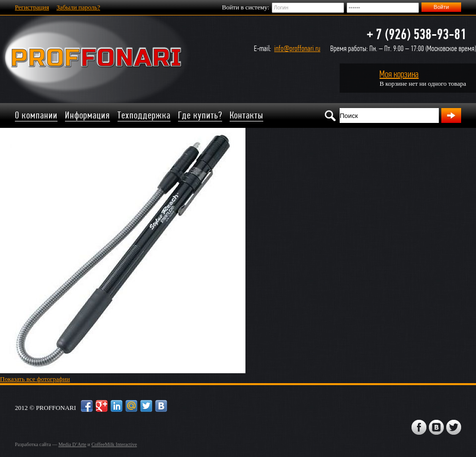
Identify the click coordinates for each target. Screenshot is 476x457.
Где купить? (200, 115)
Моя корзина (399, 74)
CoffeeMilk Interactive (114, 444)
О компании (36, 115)
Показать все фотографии (35, 379)
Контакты (246, 115)
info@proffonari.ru (297, 48)
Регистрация (32, 7)
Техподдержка (144, 115)
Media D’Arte (72, 444)
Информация (88, 115)
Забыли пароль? (78, 7)
